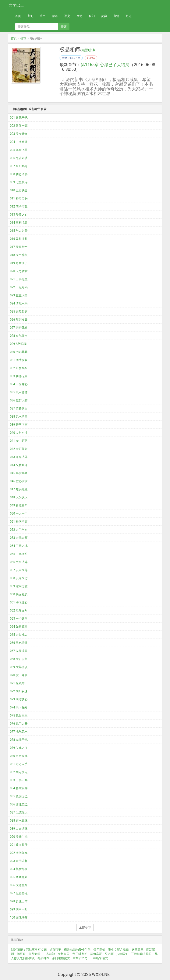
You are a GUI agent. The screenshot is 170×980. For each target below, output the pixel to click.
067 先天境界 (19, 651)
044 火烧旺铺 (19, 465)
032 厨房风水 (19, 368)
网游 (79, 16)
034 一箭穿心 (19, 384)
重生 (43, 16)
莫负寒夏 (96, 954)
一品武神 (49, 954)
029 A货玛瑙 (18, 344)
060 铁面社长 (19, 594)
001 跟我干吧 (19, 118)
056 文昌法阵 (19, 562)
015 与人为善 (19, 231)
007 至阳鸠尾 (19, 166)
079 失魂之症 (19, 748)
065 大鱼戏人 (19, 635)
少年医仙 (122, 954)
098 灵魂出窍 (19, 901)
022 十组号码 (19, 287)
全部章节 (85, 927)
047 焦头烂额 (19, 489)
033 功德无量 (19, 376)
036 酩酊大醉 (19, 400)
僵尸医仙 (99, 950)
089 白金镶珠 (19, 829)
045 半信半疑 (19, 473)
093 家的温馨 (19, 861)
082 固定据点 (19, 772)
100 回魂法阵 (19, 917)
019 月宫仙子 (19, 263)
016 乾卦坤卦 (19, 239)
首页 (18, 16)
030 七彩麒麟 (19, 352)
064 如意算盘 (19, 627)
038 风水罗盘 (19, 417)
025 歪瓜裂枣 (19, 311)
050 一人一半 (19, 513)
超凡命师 (34, 954)
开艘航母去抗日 (141, 954)
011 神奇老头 (19, 198)
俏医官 (21, 954)
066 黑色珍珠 (19, 643)
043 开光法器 (19, 457)
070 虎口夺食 (19, 675)
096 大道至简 (19, 885)
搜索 (64, 27)
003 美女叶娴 (19, 134)
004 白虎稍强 (19, 142)
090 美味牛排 (19, 837)
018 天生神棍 (19, 255)
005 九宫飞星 (19, 150)
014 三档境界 (19, 223)
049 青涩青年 (19, 505)
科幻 (92, 16)
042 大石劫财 (19, 449)
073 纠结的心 (19, 699)
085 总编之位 (19, 796)
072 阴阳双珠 (19, 691)
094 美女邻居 (19, 869)
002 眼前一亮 (19, 126)
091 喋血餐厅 (19, 845)
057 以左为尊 (19, 570)
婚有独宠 (55, 950)
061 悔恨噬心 (19, 602)
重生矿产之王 (82, 958)
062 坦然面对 (19, 610)
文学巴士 (16, 5)
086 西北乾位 (19, 804)
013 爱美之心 (19, 215)
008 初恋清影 (19, 174)
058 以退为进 (19, 578)
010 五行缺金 (19, 190)
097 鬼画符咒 (19, 893)
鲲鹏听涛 (88, 50)
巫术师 (109, 954)
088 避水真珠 (19, 821)
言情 (116, 16)
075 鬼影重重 (19, 715)
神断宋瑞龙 (101, 958)
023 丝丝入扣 (19, 295)
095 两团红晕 (19, 877)
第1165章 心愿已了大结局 (105, 65)
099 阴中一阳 (19, 909)
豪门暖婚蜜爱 (61, 958)
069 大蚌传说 (19, 667)
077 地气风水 (19, 732)
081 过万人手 (19, 764)
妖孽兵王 (138, 950)
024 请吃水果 (19, 303)
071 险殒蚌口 (19, 683)
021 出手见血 (19, 279)
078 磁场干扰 (19, 740)
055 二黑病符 (19, 554)
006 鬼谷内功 (19, 158)
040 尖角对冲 (19, 433)
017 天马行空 (19, 247)
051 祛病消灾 (19, 522)
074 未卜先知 (19, 707)
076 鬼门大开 (19, 724)
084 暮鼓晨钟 (19, 788)
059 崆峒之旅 (19, 586)
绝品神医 (43, 958)
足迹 (129, 16)
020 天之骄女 (19, 271)
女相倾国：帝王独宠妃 (72, 954)
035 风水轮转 (19, 392)
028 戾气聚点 (19, 336)
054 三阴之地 (19, 546)
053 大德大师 (19, 538)
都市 (55, 16)
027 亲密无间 (19, 328)
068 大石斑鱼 (19, 659)
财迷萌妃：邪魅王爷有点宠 (29, 950)
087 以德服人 (19, 812)
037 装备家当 (19, 408)
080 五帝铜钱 (19, 756)
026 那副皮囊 (19, 320)
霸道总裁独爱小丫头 (77, 950)
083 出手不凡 (19, 780)
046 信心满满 (19, 481)
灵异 (104, 16)
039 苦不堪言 (19, 425)
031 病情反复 (19, 360)
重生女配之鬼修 (118, 950)
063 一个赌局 (19, 619)
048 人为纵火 (19, 497)
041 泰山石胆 (19, 441)
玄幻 (30, 16)
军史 (67, 16)
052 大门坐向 (19, 530)
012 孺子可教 (19, 206)
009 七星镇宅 (19, 182)
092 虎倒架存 (19, 853)
